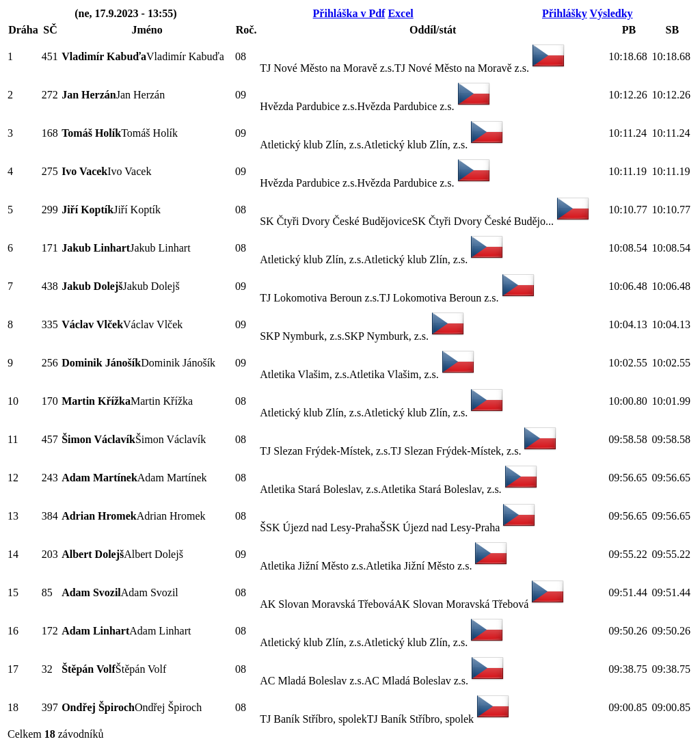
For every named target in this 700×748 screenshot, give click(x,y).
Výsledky (611, 13)
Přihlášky (565, 13)
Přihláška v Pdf (349, 13)
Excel (400, 13)
